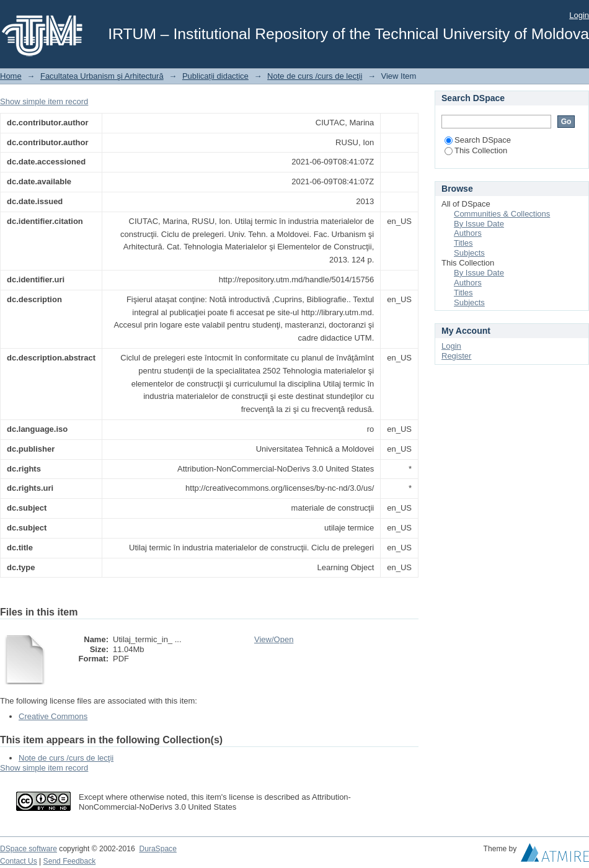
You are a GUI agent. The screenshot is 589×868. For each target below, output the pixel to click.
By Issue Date (479, 224)
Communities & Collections (502, 214)
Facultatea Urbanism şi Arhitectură (102, 76)
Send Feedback (70, 861)
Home (11, 76)
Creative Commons (53, 716)
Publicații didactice (215, 76)
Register (456, 356)
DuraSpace (157, 849)
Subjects (469, 253)
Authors (468, 233)
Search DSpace (478, 140)
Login (579, 15)
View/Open (274, 639)
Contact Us (19, 861)
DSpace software (29, 849)
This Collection (476, 150)
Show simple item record (44, 101)
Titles (463, 243)
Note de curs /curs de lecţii (315, 76)
